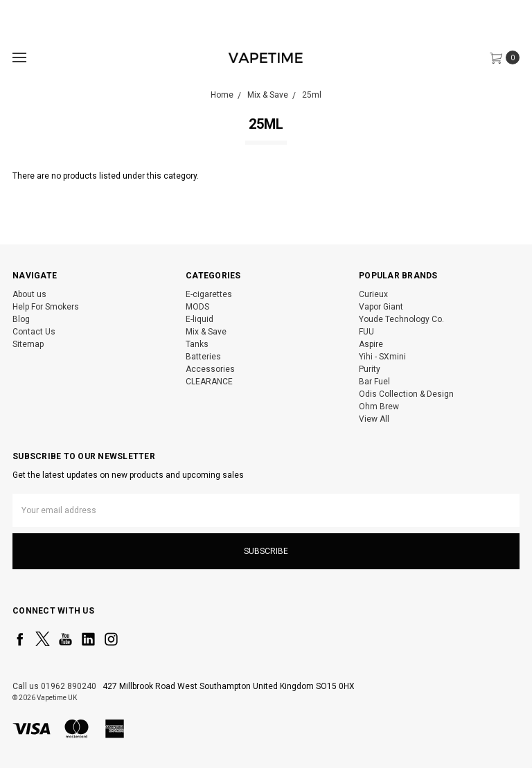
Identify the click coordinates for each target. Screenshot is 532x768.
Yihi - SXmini (382, 357)
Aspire (371, 344)
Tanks (197, 344)
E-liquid (199, 319)
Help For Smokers (46, 307)
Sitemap (28, 344)
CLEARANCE (209, 382)
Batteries (203, 357)
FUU (366, 332)
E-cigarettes (209, 294)
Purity (370, 369)
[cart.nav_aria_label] (508, 57)
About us (29, 294)
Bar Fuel (374, 382)
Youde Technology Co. (401, 319)
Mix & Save (206, 332)
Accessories (210, 369)
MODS (197, 307)
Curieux (373, 294)
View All (374, 419)
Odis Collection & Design (406, 394)
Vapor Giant (381, 307)
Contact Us (34, 332)
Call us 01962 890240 (54, 686)
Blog (21, 319)
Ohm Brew (379, 407)
